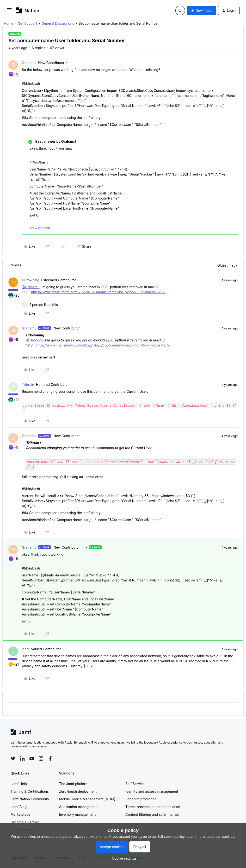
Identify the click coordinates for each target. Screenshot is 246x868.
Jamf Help (19, 784)
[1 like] (40, 305)
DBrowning (31, 280)
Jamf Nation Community (30, 799)
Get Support (27, 23)
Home (9, 23)
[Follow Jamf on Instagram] (41, 758)
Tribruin (28, 384)
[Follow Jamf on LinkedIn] (22, 758)
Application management (79, 807)
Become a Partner (25, 822)
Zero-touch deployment (78, 791)
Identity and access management (152, 791)
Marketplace (20, 814)
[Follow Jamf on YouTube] (32, 758)
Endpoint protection (141, 799)
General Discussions (58, 23)
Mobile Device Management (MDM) (87, 799)
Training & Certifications (30, 791)
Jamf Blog (19, 807)
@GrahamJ (31, 287)
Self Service (135, 784)
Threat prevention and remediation (153, 807)
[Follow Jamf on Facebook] (50, 758)
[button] (9, 11)
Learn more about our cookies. (211, 836)
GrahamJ (29, 63)
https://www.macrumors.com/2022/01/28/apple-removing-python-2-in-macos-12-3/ (98, 292)
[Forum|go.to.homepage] (28, 10)
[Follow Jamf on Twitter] (13, 758)
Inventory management (77, 814)
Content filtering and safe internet (152, 814)
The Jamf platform (74, 784)
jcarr (25, 649)
